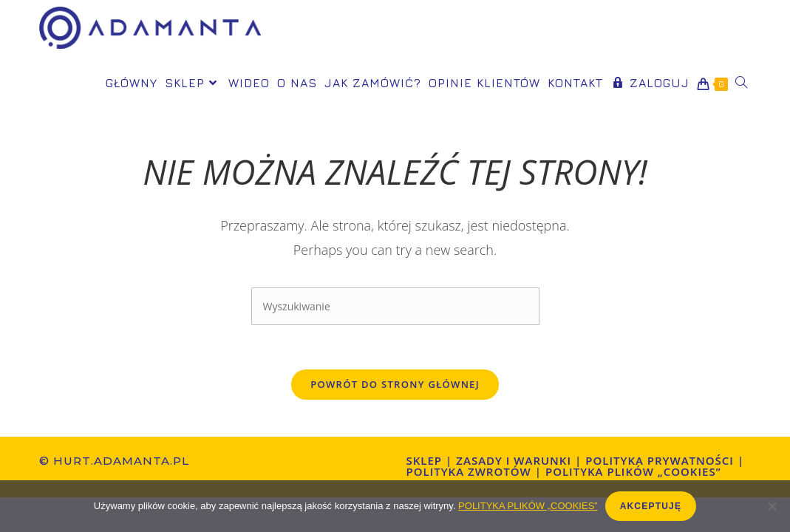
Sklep (425, 460)
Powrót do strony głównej (395, 384)
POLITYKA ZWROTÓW (469, 471)
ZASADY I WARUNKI (514, 460)
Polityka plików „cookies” (633, 471)
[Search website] (741, 83)
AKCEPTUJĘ (651, 506)
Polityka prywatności (660, 460)
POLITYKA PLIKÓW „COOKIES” (528, 506)
